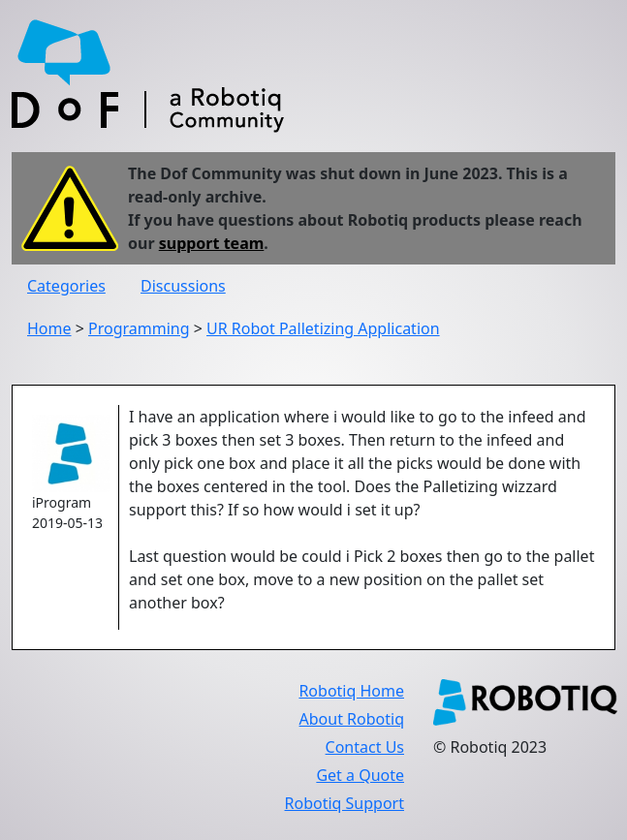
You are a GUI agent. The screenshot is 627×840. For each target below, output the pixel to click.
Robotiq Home (351, 691)
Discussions (183, 286)
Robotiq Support (345, 803)
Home (49, 328)
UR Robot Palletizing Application (323, 328)
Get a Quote (360, 775)
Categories (66, 286)
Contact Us (365, 747)
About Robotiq (352, 719)
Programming (139, 328)
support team (212, 243)
